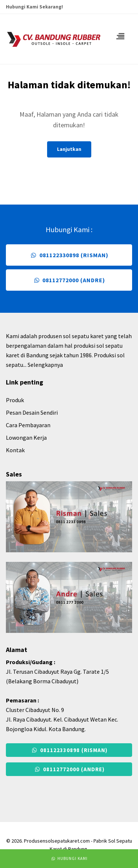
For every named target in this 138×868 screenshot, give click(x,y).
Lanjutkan (69, 149)
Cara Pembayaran (28, 425)
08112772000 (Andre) (69, 280)
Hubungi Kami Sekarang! (34, 7)
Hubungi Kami (69, 858)
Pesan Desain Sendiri (32, 412)
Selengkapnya (45, 365)
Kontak (15, 450)
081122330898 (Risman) (69, 255)
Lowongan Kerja (26, 437)
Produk (15, 400)
